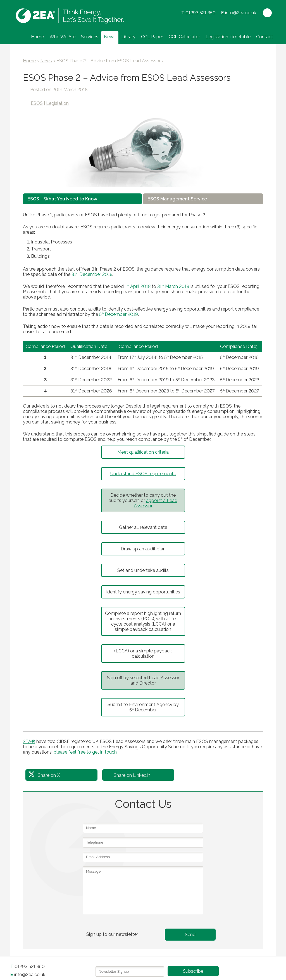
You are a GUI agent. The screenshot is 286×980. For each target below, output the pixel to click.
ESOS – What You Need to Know (62, 199)
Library (128, 37)
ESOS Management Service (177, 199)
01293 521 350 (201, 13)
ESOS (37, 103)
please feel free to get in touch (85, 752)
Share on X (49, 775)
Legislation (57, 103)
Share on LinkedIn (132, 775)
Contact (264, 37)
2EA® (29, 741)
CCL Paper (152, 37)
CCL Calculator (184, 37)
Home (37, 37)
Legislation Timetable (228, 37)
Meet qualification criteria (143, 452)
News (110, 37)
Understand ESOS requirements (143, 474)
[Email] (130, 971)
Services (90, 37)
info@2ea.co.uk (241, 13)
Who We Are (62, 37)
